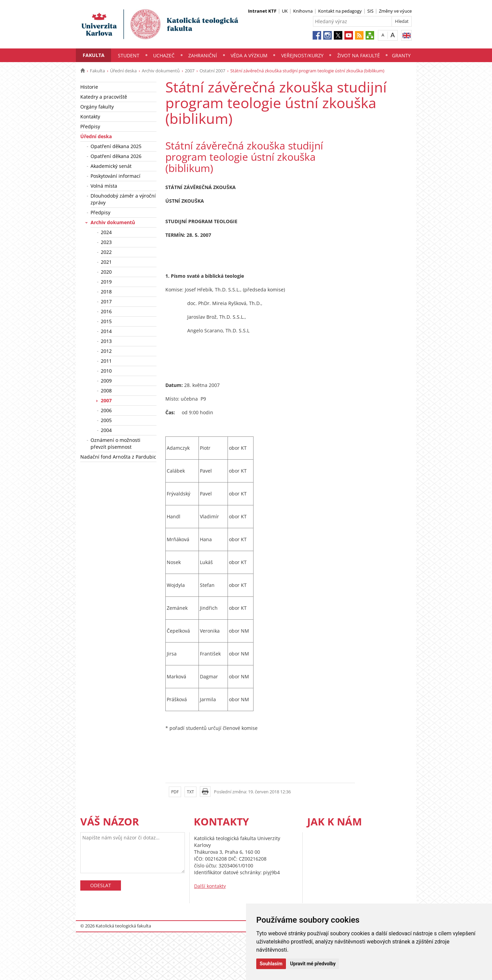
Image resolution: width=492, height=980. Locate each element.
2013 (106, 341)
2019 (106, 282)
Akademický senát (111, 166)
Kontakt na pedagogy (340, 11)
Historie (89, 87)
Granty (401, 55)
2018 (106, 292)
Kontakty (90, 117)
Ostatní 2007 (212, 71)
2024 (106, 232)
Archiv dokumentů (161, 71)
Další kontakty (210, 886)
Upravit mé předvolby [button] (313, 964)
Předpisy (90, 126)
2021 (106, 262)
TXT (190, 792)
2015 (106, 321)
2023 (106, 242)
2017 (106, 301)
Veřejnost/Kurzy (302, 55)
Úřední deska (123, 71)
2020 (106, 272)
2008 (106, 391)
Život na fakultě (359, 55)
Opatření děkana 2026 (116, 156)
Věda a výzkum (249, 55)
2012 (106, 351)
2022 (106, 252)
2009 (106, 381)
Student (129, 55)
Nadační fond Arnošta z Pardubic (118, 457)
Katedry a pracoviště (104, 97)
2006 (106, 410)
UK (285, 11)
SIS (370, 11)
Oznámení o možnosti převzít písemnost (115, 443)
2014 (106, 331)
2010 (106, 371)
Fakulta (94, 55)
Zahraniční (203, 55)
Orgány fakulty (97, 107)
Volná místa (104, 186)
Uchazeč (164, 55)
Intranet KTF (262, 11)
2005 (106, 420)
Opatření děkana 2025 (116, 146)
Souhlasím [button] (271, 964)
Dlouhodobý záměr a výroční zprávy (123, 199)
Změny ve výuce (395, 11)
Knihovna (303, 11)
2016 (106, 311)
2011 (106, 361)
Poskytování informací (115, 176)
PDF (175, 792)
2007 (190, 71)
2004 (106, 430)
